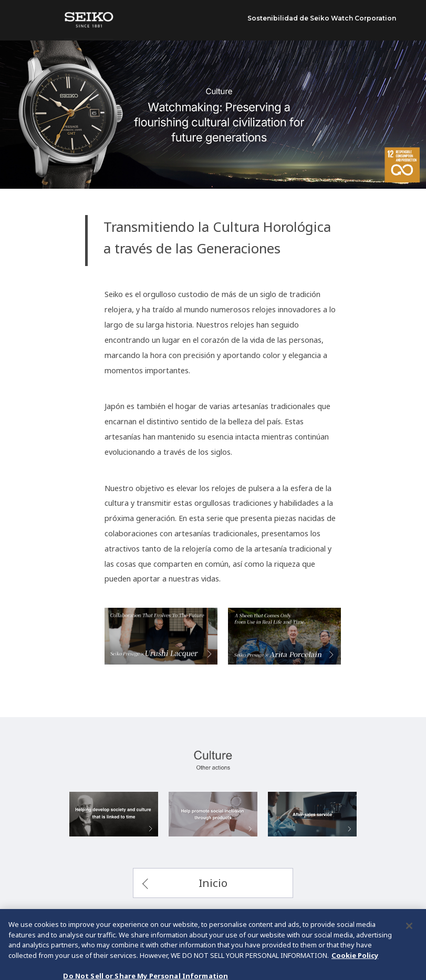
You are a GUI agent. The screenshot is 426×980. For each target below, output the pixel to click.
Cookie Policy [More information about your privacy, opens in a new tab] (355, 968)
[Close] (409, 940)
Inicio (213, 883)
